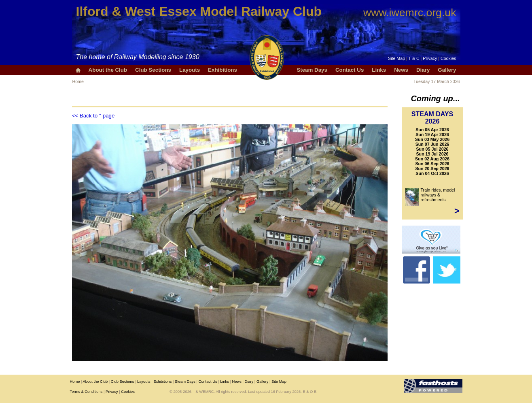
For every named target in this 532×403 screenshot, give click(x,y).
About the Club (108, 70)
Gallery (447, 70)
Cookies (448, 58)
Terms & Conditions (86, 392)
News (401, 70)
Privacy (430, 58)
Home (78, 81)
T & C (414, 58)
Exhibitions (223, 70)
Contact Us (350, 70)
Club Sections (153, 70)
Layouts (190, 70)
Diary (423, 70)
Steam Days (312, 70)
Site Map (396, 58)
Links (379, 70)
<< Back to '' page (93, 116)
